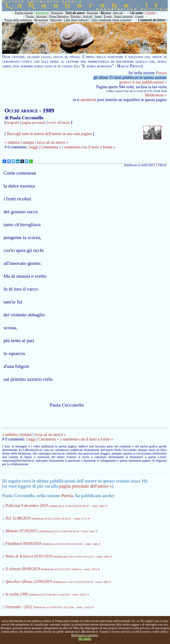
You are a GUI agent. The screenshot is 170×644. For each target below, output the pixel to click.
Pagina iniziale (24, 13)
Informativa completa (85, 635)
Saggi (98, 16)
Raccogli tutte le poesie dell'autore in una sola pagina (49, 134)
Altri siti (118, 13)
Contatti (150, 13)
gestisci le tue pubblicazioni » (143, 82)
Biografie (93, 13)
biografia (13, 123)
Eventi (108, 16)
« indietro (12, 142)
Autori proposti (123, 16)
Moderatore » (156, 95)
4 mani (139, 16)
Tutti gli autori (75, 13)
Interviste (56, 20)
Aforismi (42, 16)
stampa (28, 142)
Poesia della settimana (18, 20)
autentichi (88, 100)
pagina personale (34, 123)
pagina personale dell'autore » (86, 486)
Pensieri (76, 16)
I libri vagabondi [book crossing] (111, 20)
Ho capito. (85, 639)
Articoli (88, 16)
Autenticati (42, 13)
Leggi (33, 147)
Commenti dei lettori (152, 20)
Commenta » (51, 147)
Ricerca (106, 13)
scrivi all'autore (59, 123)
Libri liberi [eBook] (76, 20)
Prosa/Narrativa (59, 16)
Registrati (57, 13)
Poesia (30, 16)
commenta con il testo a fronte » (90, 147)
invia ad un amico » (52, 142)
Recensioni (41, 20)
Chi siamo (136, 13)
